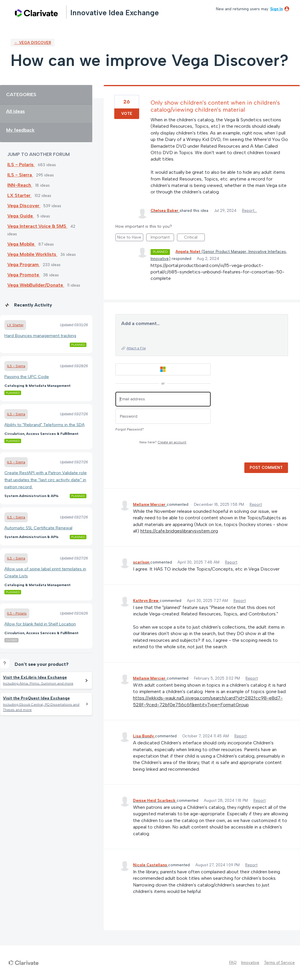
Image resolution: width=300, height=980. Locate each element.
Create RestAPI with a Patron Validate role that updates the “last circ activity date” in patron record (46, 480)
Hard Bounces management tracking (40, 336)
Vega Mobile (21, 244)
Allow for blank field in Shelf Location (40, 624)
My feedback (20, 130)
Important (162, 238)
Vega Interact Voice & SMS (37, 226)
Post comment (266, 468)
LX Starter (19, 195)
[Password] (163, 416)
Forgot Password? (130, 429)
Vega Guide (21, 216)
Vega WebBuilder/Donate (36, 285)
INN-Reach (20, 185)
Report (256, 505)
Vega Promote (24, 275)
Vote (127, 114)
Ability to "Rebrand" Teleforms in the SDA (45, 425)
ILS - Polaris (21, 165)
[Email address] (163, 399)
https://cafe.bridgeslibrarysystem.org (179, 531)
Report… (249, 211)
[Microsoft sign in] (163, 369)
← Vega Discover (33, 43)
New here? (163, 442)
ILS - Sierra (20, 175)
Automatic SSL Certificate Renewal (38, 528)
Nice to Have (130, 238)
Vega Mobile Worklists (32, 254)
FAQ (233, 963)
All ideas (16, 111)
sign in (276, 9)
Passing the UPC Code (27, 377)
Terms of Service (279, 963)
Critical (194, 238)
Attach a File (136, 348)
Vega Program (24, 264)
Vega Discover (24, 206)
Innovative (250, 963)
